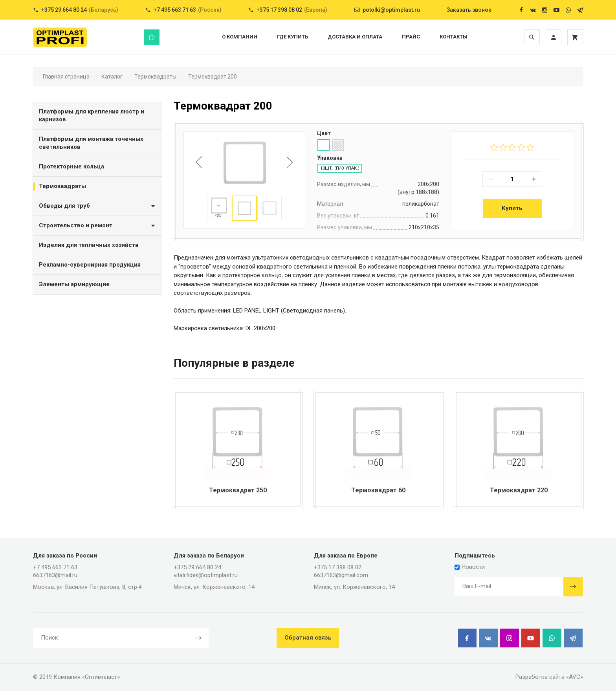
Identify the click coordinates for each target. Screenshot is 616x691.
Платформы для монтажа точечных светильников (91, 143)
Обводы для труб (97, 206)
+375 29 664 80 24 (197, 567)
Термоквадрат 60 (378, 490)
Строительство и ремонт (97, 225)
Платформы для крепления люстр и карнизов (92, 115)
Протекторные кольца (71, 166)
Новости (470, 567)
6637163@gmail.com (341, 575)
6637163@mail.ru (55, 575)
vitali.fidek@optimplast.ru (206, 575)
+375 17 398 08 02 (338, 567)
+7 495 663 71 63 (55, 567)
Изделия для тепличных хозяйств (89, 245)
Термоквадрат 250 (238, 490)
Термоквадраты (62, 186)
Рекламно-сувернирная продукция (90, 265)
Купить (512, 208)
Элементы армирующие (74, 284)
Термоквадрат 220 (519, 490)
